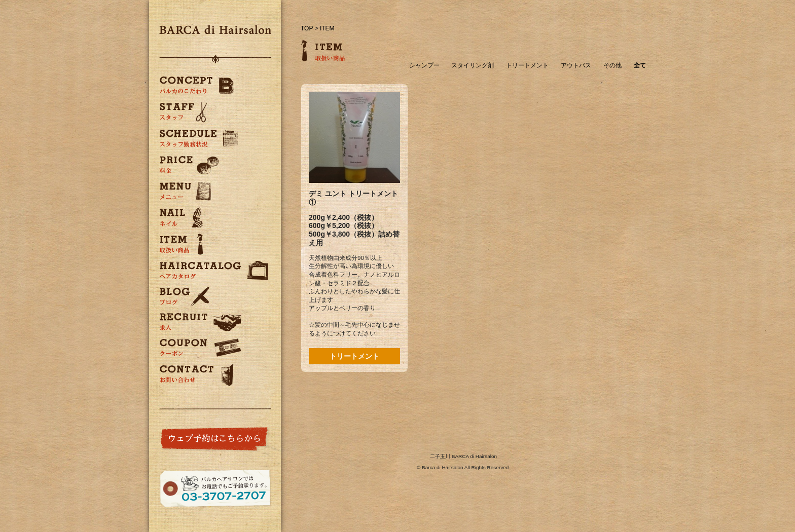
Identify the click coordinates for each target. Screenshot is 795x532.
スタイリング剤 (473, 66)
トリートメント (527, 66)
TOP (307, 28)
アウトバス (576, 66)
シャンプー (424, 66)
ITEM (327, 28)
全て (640, 66)
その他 (612, 66)
